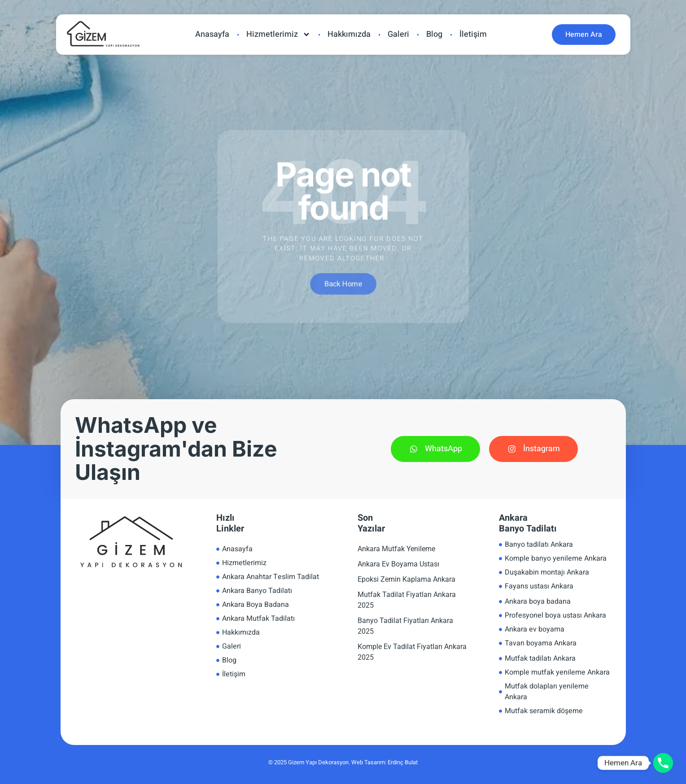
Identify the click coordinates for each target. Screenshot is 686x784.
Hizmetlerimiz (278, 35)
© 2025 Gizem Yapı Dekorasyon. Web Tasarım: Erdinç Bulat (343, 762)
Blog (434, 34)
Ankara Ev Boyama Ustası (398, 564)
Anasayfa (212, 34)
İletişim (473, 34)
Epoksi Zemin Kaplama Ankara (406, 579)
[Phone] (663, 763)
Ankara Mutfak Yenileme (396, 549)
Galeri (398, 34)
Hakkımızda (349, 34)
